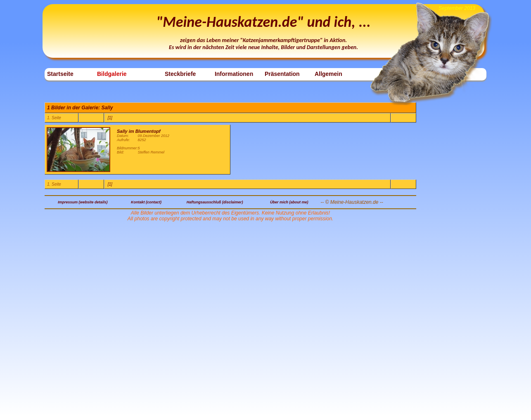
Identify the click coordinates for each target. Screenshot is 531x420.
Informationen (234, 74)
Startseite (60, 74)
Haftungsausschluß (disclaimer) (215, 202)
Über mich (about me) (289, 202)
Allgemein (328, 74)
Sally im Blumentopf (139, 131)
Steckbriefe (180, 74)
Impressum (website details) (83, 202)
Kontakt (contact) (146, 202)
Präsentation (282, 74)
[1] (110, 118)
